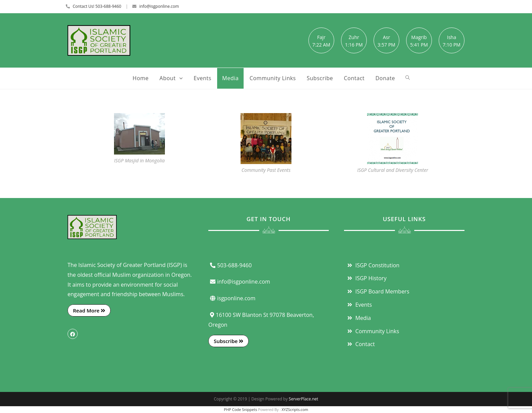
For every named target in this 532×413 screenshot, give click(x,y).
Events (359, 305)
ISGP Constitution (373, 265)
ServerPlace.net (303, 399)
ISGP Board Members (377, 291)
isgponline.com (232, 298)
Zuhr (354, 37)
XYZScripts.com (295, 409)
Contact (360, 344)
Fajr (321, 37)
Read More (89, 310)
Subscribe (229, 341)
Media (358, 318)
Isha (452, 37)
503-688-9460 (230, 265)
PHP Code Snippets (241, 409)
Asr (386, 37)
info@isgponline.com (159, 6)
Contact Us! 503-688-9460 (97, 6)
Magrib (419, 37)
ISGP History (366, 278)
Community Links (372, 331)
